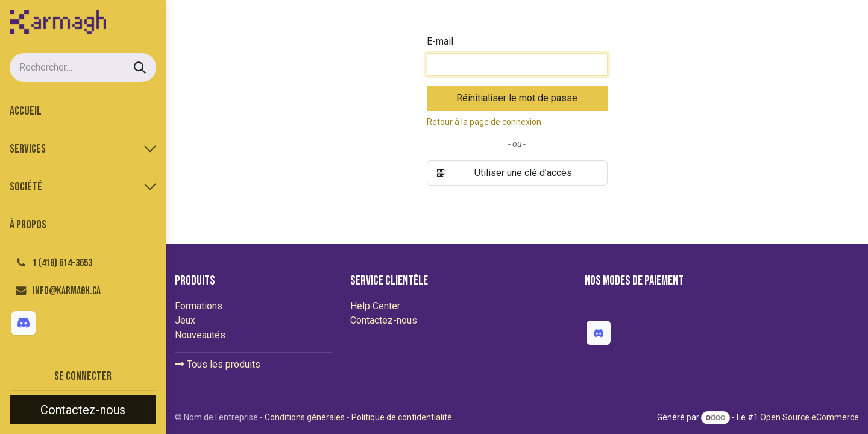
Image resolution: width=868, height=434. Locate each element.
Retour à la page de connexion (484, 122)
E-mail (440, 41)
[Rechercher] (140, 68)
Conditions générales (305, 417)
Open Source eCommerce (810, 417)
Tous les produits (218, 364)
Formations (199, 306)
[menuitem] (83, 111)
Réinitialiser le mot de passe (517, 98)
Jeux (185, 320)
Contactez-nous (83, 410)
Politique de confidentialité (402, 417)
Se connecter (83, 376)
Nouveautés (200, 335)
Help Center (375, 306)
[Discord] (24, 323)
